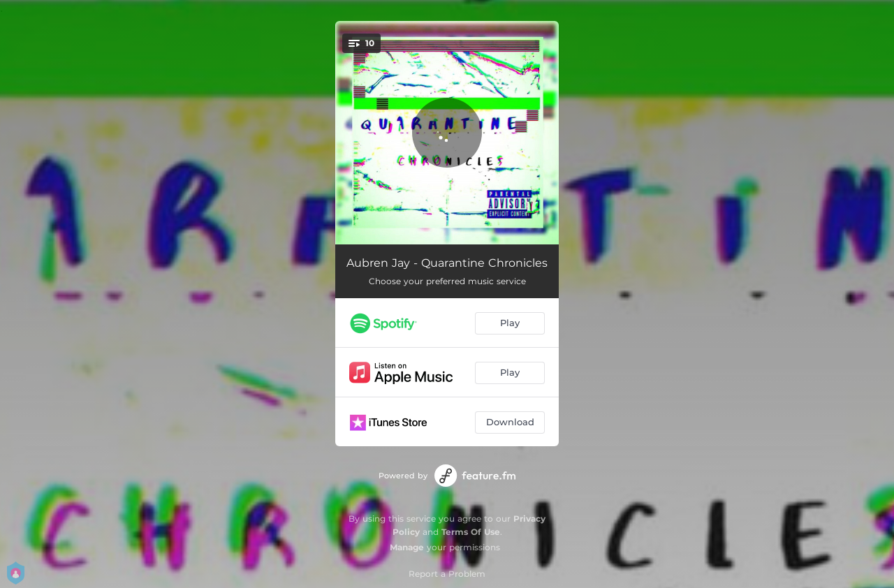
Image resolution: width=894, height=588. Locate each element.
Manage (407, 547)
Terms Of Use (471, 532)
